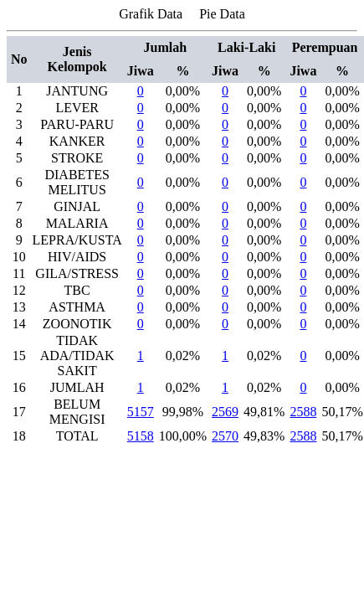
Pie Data (222, 14)
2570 (225, 436)
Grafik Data (151, 14)
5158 (141, 436)
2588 (303, 412)
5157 (141, 412)
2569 (225, 412)
